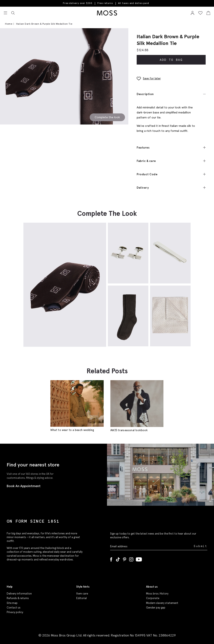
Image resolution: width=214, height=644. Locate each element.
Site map (12, 603)
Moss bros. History (157, 594)
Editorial (82, 598)
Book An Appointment (24, 486)
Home (9, 24)
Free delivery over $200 (78, 3)
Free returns (105, 3)
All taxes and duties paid (134, 3)
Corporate (153, 598)
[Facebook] (111, 559)
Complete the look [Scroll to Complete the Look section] (107, 117)
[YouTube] (139, 559)
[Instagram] (131, 559)
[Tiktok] (118, 559)
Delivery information (19, 594)
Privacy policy (15, 612)
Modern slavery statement (162, 603)
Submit (201, 546)
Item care (82, 594)
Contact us (14, 608)
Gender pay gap (156, 608)
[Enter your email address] (152, 546)
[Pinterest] (125, 559)
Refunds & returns (18, 598)
